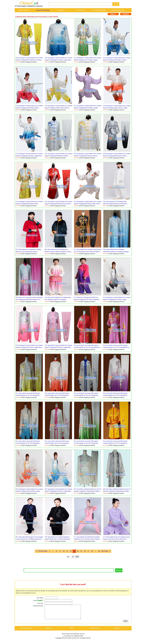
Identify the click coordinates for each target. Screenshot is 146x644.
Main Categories (24, 10)
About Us (49, 631)
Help (72, 631)
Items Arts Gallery (26, 631)
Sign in (113, 14)
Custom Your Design (43, 10)
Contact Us (61, 10)
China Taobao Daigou (99, 10)
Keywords (117, 631)
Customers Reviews (117, 10)
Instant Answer (94, 631)
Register (126, 14)
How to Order (80, 10)
